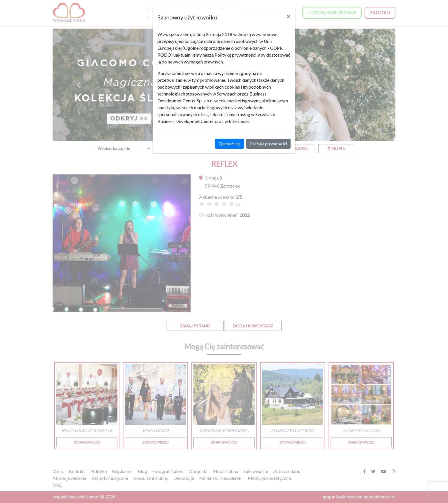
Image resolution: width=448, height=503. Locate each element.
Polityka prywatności (268, 144)
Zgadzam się (229, 144)
